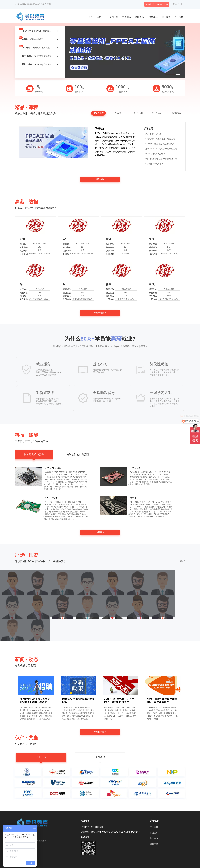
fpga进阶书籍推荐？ (154, 164)
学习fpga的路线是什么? (155, 154)
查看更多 (100, 532)
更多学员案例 (100, 313)
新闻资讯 (139, 17)
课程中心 (101, 17)
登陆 (175, 4)
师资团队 (127, 17)
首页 (90, 17)
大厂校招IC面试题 (153, 134)
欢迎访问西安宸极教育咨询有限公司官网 (33, 4)
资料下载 (114, 17)
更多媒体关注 (100, 732)
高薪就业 (153, 17)
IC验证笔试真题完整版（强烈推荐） (161, 139)
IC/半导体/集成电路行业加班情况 (159, 144)
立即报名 (166, 17)
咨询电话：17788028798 (157, 4)
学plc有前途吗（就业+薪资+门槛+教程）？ (163, 159)
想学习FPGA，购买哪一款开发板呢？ (161, 149)
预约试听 (100, 179)
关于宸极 (179, 17)
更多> (183, 561)
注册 (180, 4)
